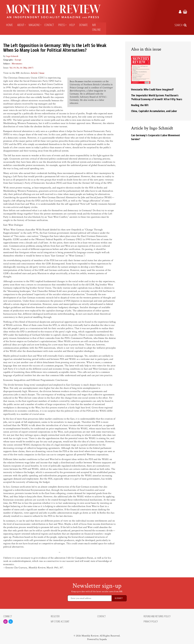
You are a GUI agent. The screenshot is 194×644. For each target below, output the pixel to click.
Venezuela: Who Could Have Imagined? (152, 89)
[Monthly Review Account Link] (180, 12)
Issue (42, 73)
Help (72, 25)
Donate (83, 25)
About (21, 25)
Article (34, 73)
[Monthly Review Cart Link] (185, 12)
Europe (18, 60)
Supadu (103, 639)
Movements (17, 64)
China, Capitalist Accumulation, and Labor (154, 111)
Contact (49, 25)
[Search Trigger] (181, 25)
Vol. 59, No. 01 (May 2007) (21, 68)
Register (55, 616)
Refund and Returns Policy (157, 616)
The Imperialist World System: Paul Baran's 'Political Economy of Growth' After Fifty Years (157, 97)
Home (9, 25)
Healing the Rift (140, 105)
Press (62, 25)
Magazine (34, 25)
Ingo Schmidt (12, 56)
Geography (8, 60)
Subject (7, 64)
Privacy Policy (151, 622)
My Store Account (60, 622)
